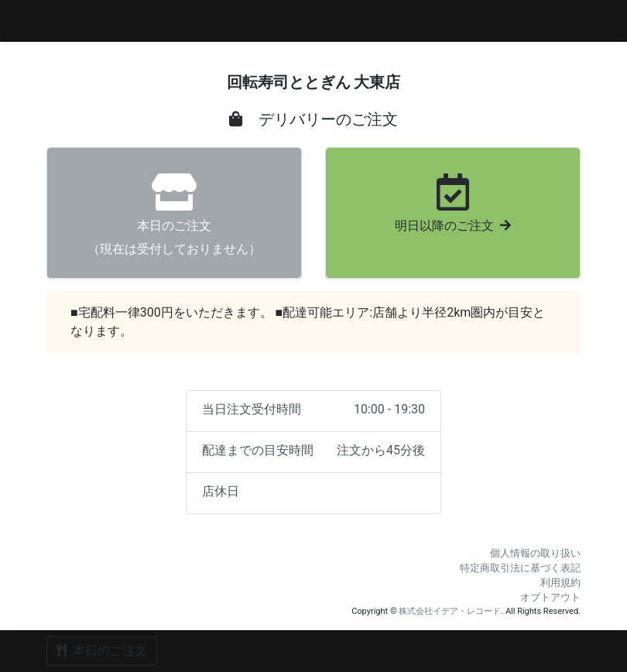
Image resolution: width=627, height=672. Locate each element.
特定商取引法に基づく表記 (520, 568)
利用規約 (560, 583)
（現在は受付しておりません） (174, 215)
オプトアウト (550, 597)
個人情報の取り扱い (535, 553)
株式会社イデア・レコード (450, 611)
